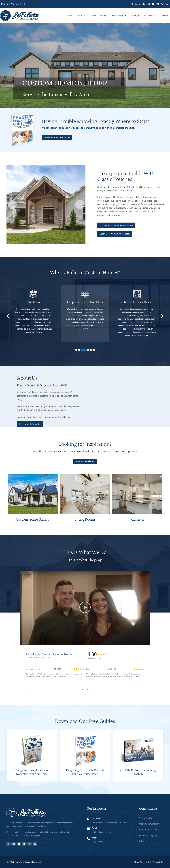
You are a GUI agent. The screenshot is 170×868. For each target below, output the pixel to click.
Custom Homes (98, 16)
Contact (164, 16)
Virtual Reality (118, 16)
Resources (150, 16)
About (81, 16)
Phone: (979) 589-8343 (13, 4)
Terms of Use (158, 862)
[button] (12, 205)
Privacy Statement (141, 862)
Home (69, 16)
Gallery (135, 16)
